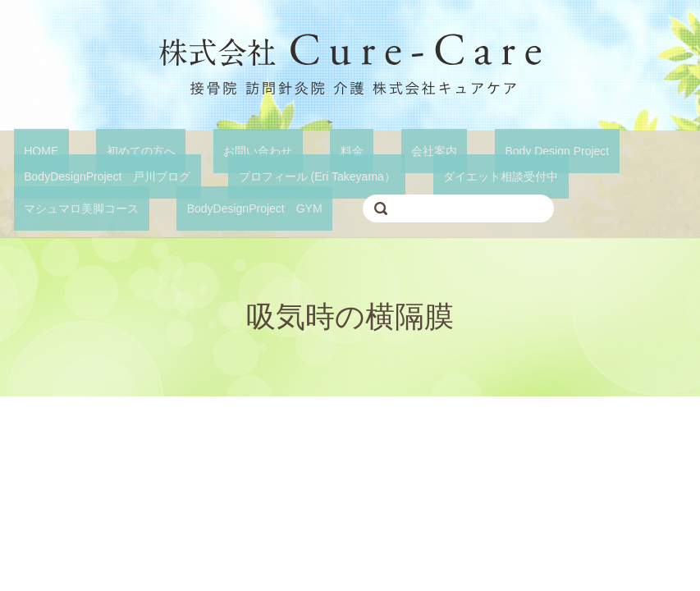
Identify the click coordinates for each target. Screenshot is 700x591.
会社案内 (342, 150)
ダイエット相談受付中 (450, 175)
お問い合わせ (207, 150)
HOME (31, 150)
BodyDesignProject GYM (82, 206)
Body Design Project (445, 150)
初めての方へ (110, 150)
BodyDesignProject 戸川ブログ (97, 175)
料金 (281, 150)
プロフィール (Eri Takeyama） (286, 175)
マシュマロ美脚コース (592, 175)
